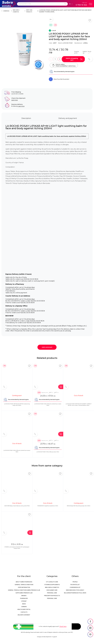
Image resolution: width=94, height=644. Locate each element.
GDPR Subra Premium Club (24, 593)
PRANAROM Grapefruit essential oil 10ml (48, 506)
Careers (24, 607)
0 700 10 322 (81, 5)
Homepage (6, 11)
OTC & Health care (52, 582)
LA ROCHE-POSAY (67, 43)
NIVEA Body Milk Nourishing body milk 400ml (79, 506)
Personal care (52, 593)
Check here (63, 626)
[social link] (90, 622)
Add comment (47, 347)
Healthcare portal (24, 609)
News (24, 604)
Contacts (24, 612)
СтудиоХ (54, 637)
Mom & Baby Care (52, 590)
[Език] (71, 4)
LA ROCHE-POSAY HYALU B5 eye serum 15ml (48, 452)
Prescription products (52, 596)
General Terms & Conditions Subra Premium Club (24, 590)
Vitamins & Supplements (52, 585)
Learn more (15, 100)
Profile (75, 582)
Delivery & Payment (24, 615)
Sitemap (24, 601)
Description (26, 118)
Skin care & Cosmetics (52, 587)
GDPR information (24, 587)
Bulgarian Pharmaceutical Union (75, 593)
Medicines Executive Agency (75, 590)
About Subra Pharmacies (24, 582)
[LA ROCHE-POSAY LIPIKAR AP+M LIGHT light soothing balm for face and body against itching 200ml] (24, 49)
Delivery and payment (68, 118)
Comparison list (75, 587)
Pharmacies (24, 598)
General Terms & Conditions (24, 585)
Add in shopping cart (74, 59)
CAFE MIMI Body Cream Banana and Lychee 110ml (17, 506)
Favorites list (75, 585)
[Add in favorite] (29, 366)
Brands (24, 596)
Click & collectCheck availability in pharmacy (64, 65)
